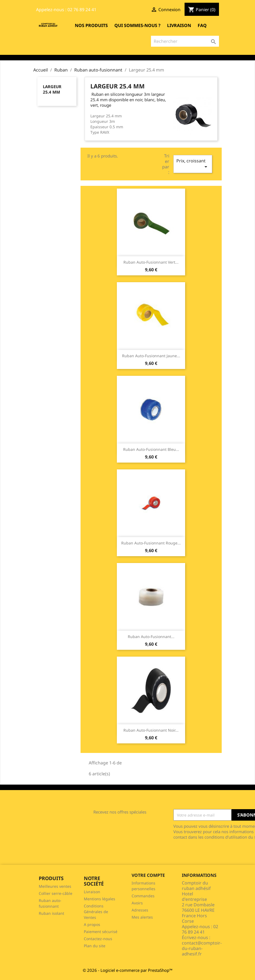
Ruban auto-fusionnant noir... (151, 730)
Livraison (179, 25)
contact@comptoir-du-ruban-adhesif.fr (202, 948)
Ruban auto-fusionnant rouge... (151, 543)
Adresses (140, 910)
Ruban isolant (51, 913)
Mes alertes (142, 917)
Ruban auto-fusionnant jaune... (151, 356)
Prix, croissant (193, 164)
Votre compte (148, 875)
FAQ (202, 25)
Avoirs (137, 903)
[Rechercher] (185, 41)
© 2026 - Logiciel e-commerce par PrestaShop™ (128, 970)
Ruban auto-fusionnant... (151, 637)
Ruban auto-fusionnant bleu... (151, 449)
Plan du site (95, 946)
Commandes (143, 896)
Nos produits (91, 25)
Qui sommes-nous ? (137, 25)
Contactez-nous (98, 939)
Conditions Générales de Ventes (96, 912)
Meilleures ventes (55, 886)
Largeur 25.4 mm (52, 89)
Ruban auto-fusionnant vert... (151, 262)
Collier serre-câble (56, 893)
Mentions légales (100, 899)
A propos (92, 924)
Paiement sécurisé (101, 932)
